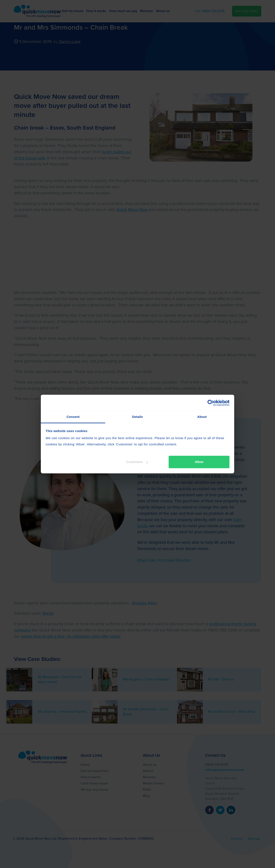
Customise (137, 462)
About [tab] (202, 417)
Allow (199, 462)
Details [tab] (137, 417)
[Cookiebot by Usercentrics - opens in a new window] (211, 403)
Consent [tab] (73, 417)
